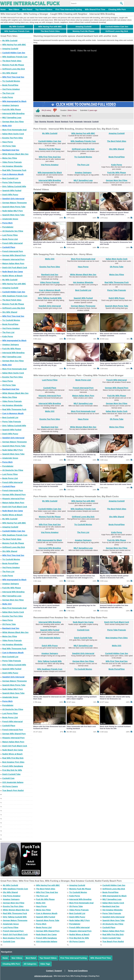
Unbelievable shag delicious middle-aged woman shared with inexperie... (49, 335)
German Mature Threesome (14, 203)
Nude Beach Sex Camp (13, 272)
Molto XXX (7, 126)
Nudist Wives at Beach (12, 276)
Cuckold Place (9, 247)
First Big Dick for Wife (12, 770)
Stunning (43, 122)
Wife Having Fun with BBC (50, 27)
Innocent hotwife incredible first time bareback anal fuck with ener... (114, 606)
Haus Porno (8, 142)
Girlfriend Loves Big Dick (117, 31)
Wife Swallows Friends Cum (17, 31)
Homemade (78, 122)
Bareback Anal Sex (11, 150)
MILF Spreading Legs (12, 118)
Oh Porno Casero (10, 786)
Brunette (50, 122)
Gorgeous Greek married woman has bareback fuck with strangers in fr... (81, 577)
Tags (36, 122)
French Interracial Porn (13, 251)
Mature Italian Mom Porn (13, 263)
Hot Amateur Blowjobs (12, 166)
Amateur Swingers (11, 105)
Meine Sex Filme (10, 158)
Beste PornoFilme (10, 85)
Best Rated (27, 9)
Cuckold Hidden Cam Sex (117, 27)
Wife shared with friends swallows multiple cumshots (113, 335)
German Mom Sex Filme (13, 122)
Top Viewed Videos (44, 9)
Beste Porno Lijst (10, 239)
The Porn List (8, 93)
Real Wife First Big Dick (13, 758)
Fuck (71, 122)
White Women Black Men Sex (15, 154)
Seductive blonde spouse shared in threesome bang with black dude (80, 364)
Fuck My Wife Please (12, 109)
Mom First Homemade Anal (14, 130)
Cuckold (95, 122)
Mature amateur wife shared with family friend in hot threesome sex (115, 698)
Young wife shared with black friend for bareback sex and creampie (82, 335)
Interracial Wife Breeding (13, 113)
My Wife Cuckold (17, 27)
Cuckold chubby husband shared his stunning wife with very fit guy (47, 364)
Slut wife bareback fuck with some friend (116, 484)
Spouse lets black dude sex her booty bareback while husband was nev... (81, 485)
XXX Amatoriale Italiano (13, 782)
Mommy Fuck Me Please (83, 31)
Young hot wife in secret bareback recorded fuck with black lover (46, 606)
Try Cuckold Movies (11, 81)
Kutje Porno (8, 97)
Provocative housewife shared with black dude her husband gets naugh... (116, 456)
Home (3, 9)
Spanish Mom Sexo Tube (13, 215)
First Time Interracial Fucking (69, 9)
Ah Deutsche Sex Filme (13, 231)
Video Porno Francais (12, 162)
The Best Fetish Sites (50, 31)
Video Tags (45, 964)
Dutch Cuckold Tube (11, 774)
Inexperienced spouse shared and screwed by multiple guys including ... (48, 214)
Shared (57, 122)
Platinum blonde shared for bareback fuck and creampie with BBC (49, 456)
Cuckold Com (8, 778)
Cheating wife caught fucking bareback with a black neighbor (82, 698)
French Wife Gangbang (13, 766)
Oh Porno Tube (9, 146)
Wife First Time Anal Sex (13, 77)
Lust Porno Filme (10, 235)
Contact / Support (54, 971)
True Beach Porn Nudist (13, 790)
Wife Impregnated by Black (14, 101)
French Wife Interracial (12, 243)
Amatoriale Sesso (10, 219)
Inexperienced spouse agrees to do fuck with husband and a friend (82, 214)
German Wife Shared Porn (14, 255)
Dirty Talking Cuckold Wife (14, 186)
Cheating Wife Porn (117, 9)
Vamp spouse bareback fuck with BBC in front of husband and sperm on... (116, 364)
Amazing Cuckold (83, 27)
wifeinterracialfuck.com (43, 976)
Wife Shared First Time (95, 9)
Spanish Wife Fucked (12, 191)
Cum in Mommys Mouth (13, 174)
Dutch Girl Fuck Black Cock (15, 268)
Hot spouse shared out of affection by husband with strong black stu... (81, 456)
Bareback (65, 122)
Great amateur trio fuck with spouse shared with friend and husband (80, 243)
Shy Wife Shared (10, 73)
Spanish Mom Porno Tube (14, 207)
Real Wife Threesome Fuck (14, 170)
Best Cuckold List (10, 178)
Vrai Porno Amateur (11, 89)
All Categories (30, 964)
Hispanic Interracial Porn (13, 259)
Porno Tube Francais (12, 182)
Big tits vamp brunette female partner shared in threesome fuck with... (114, 577)
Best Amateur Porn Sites (13, 762)
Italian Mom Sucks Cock (13, 134)
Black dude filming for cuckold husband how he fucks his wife (115, 728)
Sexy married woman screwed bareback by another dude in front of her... (49, 577)
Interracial (87, 122)
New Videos (14, 9)
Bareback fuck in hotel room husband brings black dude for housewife (48, 485)
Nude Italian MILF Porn (13, 211)
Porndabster (8, 227)
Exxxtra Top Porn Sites (13, 138)
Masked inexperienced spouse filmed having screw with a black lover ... (114, 214)
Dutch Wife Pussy (10, 195)
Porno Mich (7, 223)
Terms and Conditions (78, 971)
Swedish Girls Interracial (13, 199)
